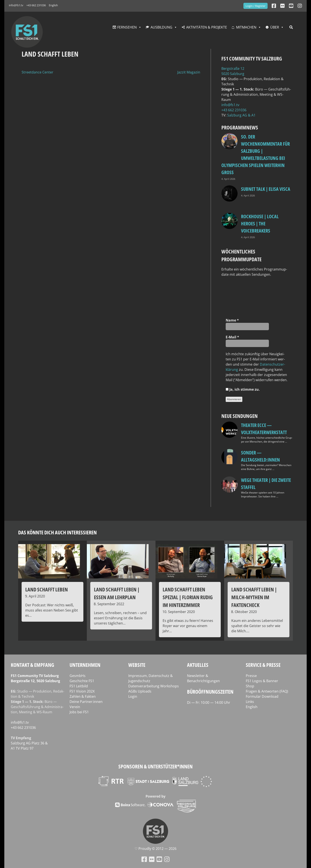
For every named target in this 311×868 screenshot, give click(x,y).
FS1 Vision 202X (82, 691)
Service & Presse (263, 665)
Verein (75, 707)
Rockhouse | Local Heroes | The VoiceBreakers (260, 223)
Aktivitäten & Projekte (207, 27)
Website (137, 665)
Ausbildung (161, 27)
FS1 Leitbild (79, 686)
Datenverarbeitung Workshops (154, 686)
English (53, 5)
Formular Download (262, 696)
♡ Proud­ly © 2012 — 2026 (155, 849)
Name (232, 320)
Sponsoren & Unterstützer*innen (155, 766)
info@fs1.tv (16, 5)
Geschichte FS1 (82, 681)
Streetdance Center (37, 72)
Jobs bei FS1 (79, 712)
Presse (251, 676)
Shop (250, 686)
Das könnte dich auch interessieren (57, 532)
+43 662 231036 (36, 5)
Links (250, 702)
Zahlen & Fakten (83, 696)
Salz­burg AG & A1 (241, 115)
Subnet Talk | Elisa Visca (266, 189)
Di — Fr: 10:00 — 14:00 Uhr (209, 702)
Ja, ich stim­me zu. (243, 389)
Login (133, 696)
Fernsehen (127, 27)
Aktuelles (198, 665)
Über (275, 27)
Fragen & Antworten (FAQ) (267, 691)
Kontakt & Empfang (33, 665)
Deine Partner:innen (86, 702)
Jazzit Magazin (189, 72)
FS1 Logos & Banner (262, 681)
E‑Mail (232, 337)
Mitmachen (246, 27)
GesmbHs (78, 676)
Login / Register (255, 6)
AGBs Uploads (140, 691)
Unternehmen (85, 665)
